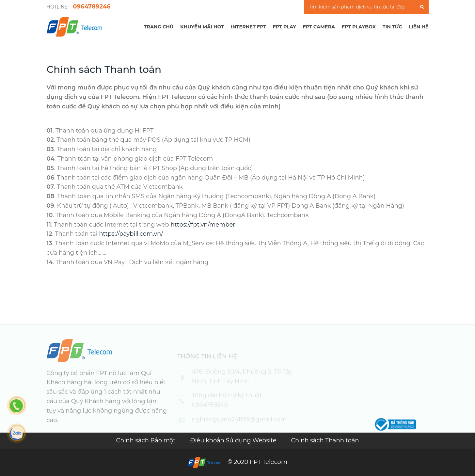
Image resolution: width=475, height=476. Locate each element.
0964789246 (92, 7)
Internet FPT (248, 27)
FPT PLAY (285, 27)
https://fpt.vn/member (203, 225)
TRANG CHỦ (159, 27)
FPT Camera (319, 27)
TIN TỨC (392, 27)
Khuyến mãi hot (202, 27)
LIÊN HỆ (419, 27)
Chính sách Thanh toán (325, 440)
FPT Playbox (359, 27)
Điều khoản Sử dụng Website (234, 440)
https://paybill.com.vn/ (131, 234)
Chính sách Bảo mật (146, 440)
